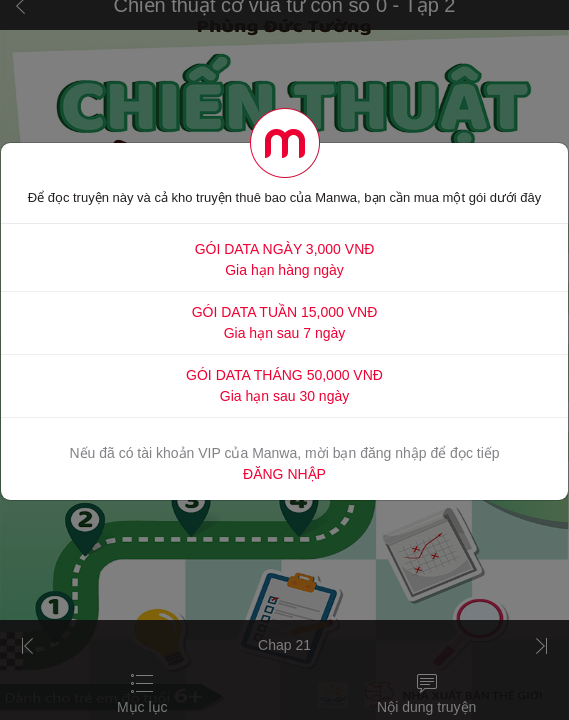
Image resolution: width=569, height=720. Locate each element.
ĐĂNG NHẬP (284, 474)
